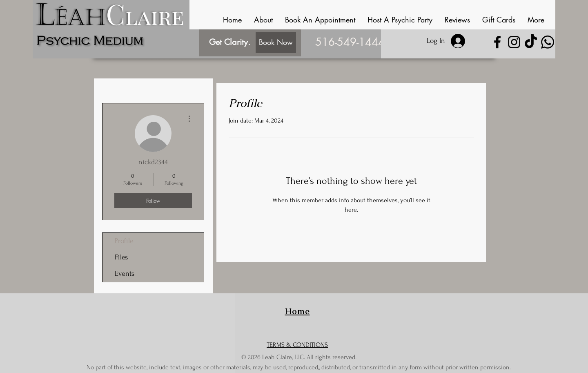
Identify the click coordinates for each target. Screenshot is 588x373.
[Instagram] (514, 42)
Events (125, 274)
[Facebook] (497, 42)
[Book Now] (276, 42)
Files (121, 257)
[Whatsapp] (548, 42)
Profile (124, 241)
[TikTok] (531, 42)
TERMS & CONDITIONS (297, 345)
